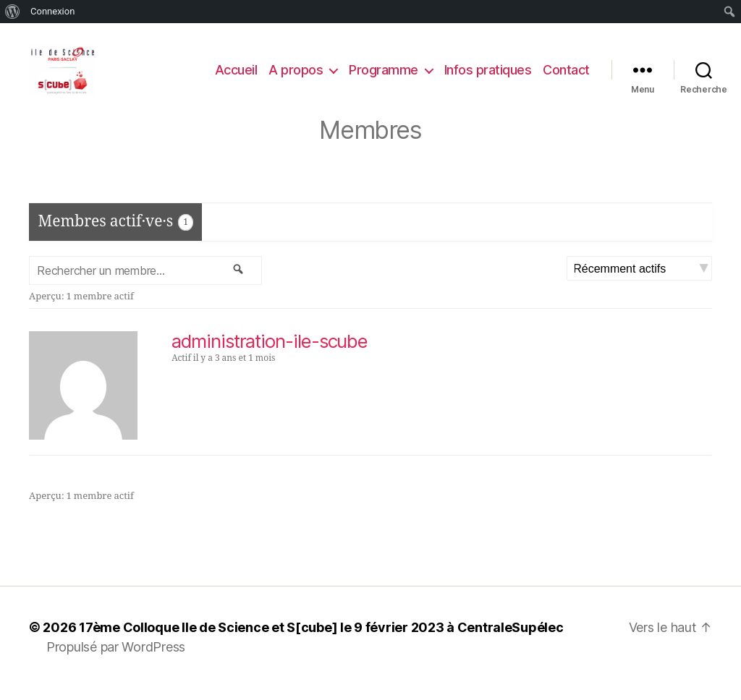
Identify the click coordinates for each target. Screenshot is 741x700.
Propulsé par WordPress (116, 659)
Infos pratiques (488, 76)
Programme (384, 76)
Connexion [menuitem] (52, 11)
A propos (296, 76)
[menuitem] (13, 12)
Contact (566, 76)
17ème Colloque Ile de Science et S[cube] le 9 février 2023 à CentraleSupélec (321, 640)
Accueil (236, 76)
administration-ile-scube (270, 353)
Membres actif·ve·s (116, 233)
